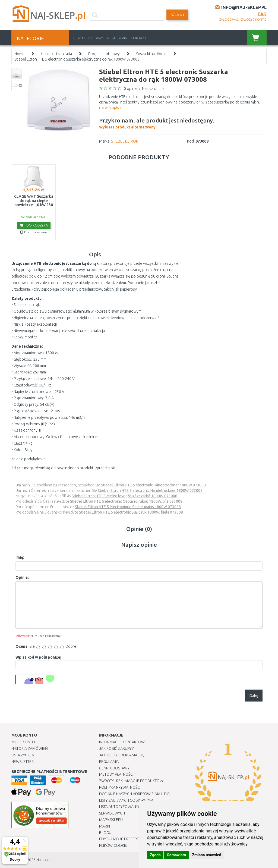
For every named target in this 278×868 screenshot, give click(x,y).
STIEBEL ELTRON (125, 141)
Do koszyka (34, 225)
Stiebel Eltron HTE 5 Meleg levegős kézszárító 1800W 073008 (124, 496)
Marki (105, 826)
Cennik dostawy (89, 38)
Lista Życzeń (23, 755)
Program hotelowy (104, 54)
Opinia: (22, 577)
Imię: (20, 557)
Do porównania (34, 232)
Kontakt (139, 38)
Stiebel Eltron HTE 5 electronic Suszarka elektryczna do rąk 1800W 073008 (77, 59)
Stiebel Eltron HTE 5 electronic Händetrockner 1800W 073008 (153, 485)
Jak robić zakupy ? (116, 749)
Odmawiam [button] (176, 855)
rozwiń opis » (110, 108)
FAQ (262, 14)
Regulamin (117, 38)
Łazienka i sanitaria (56, 54)
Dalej (254, 696)
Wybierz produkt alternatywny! (157, 123)
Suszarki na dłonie (151, 54)
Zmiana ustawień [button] (206, 855)
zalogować (229, 20)
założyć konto (254, 20)
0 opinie (131, 89)
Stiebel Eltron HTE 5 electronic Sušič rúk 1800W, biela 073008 (131, 512)
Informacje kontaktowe (123, 742)
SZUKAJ (177, 15)
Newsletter (23, 762)
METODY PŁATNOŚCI (116, 774)
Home (19, 54)
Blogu (105, 833)
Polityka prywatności (120, 787)
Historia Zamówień (30, 749)
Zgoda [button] (155, 855)
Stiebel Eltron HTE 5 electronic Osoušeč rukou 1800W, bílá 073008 (126, 501)
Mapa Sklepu (111, 820)
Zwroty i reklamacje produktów (131, 781)
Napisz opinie (153, 89)
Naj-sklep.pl (46, 860)
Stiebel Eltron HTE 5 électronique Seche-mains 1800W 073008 (128, 507)
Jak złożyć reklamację (121, 755)
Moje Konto (23, 742)
